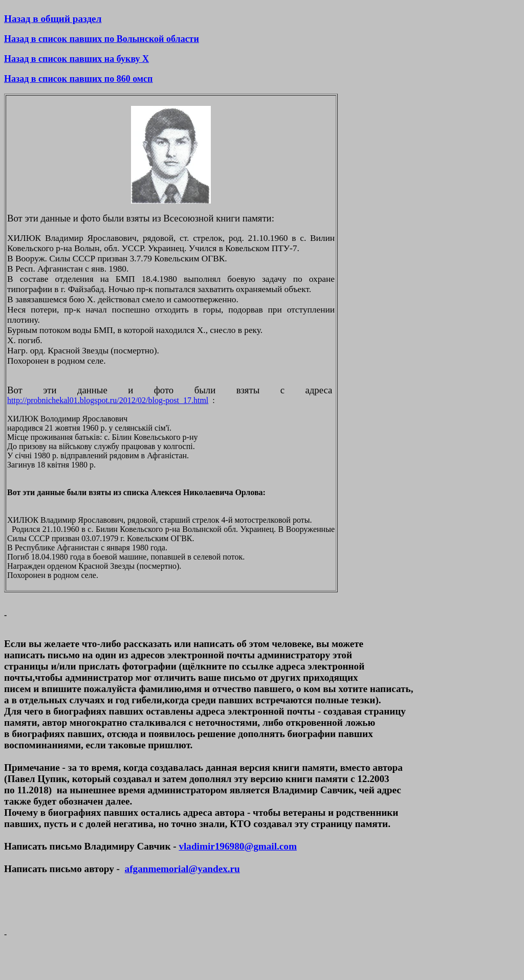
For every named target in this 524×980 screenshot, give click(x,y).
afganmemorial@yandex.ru (182, 869)
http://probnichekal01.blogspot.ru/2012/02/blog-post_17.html (108, 400)
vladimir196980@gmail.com (237, 846)
